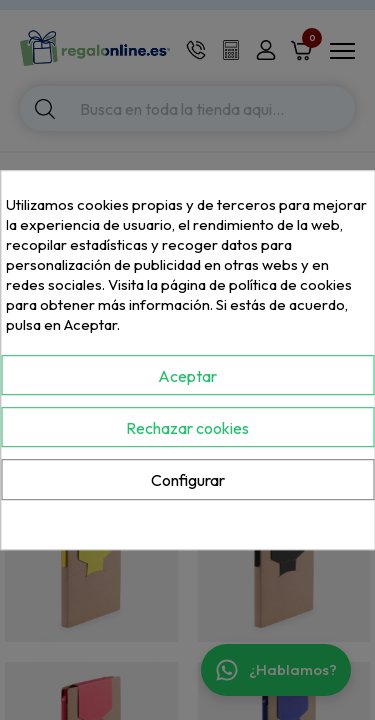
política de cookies (290, 284)
